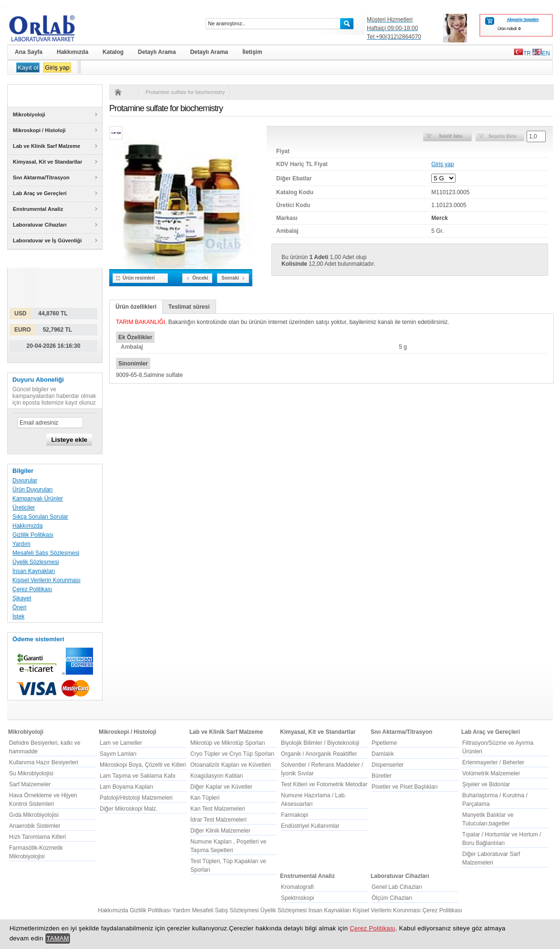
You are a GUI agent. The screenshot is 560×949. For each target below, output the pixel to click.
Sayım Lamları (118, 754)
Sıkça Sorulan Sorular (40, 517)
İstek (18, 616)
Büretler (382, 776)
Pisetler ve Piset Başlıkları (405, 787)
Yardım (21, 544)
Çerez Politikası (32, 589)
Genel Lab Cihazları (397, 887)
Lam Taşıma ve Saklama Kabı (138, 776)
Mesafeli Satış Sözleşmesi (46, 553)
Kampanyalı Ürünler (38, 499)
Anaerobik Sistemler (35, 826)
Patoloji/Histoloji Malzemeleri (136, 798)
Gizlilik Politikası (33, 535)
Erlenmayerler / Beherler (493, 762)
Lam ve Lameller (121, 743)
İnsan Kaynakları (34, 571)
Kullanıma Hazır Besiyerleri (44, 762)
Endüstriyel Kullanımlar (310, 826)
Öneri (19, 607)
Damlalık (383, 754)
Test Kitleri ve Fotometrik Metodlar (324, 784)
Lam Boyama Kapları (126, 787)
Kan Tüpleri (205, 798)
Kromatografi (297, 887)
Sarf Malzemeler (30, 784)
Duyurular (25, 480)
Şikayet (22, 598)
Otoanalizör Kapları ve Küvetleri (231, 765)
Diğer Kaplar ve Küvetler (221, 787)
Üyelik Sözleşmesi (36, 562)
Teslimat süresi (189, 307)
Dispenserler (388, 765)
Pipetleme (384, 743)
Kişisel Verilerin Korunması (47, 580)
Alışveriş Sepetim (523, 20)
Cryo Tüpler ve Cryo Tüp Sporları (232, 754)
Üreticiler (24, 508)
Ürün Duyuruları (33, 490)
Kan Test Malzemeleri (218, 809)
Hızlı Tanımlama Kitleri (37, 837)
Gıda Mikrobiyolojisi (34, 815)
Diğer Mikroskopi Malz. (129, 809)
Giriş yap (57, 68)
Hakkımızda (27, 526)
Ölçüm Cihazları (392, 898)
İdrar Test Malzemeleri (218, 820)
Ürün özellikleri (136, 307)
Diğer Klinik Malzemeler (220, 831)
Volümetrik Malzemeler (491, 773)
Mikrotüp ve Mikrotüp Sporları (228, 743)
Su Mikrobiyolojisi (31, 773)
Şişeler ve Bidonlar (486, 784)
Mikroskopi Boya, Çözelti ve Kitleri (143, 765)
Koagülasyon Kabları (217, 776)
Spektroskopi (297, 898)
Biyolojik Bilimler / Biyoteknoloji (320, 743)
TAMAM (58, 938)
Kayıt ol (28, 68)
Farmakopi (295, 815)
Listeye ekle (69, 440)
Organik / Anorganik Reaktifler (319, 754)
